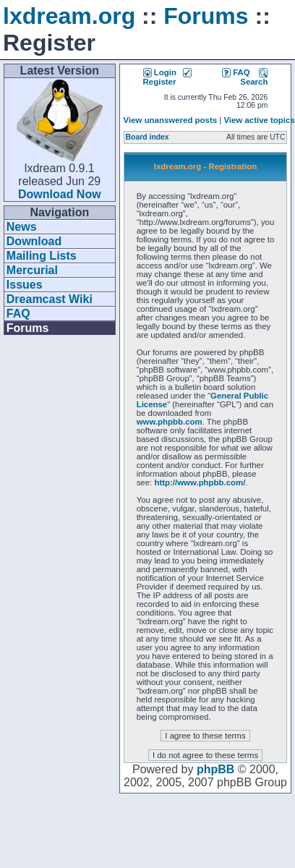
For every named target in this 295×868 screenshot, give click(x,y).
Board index (147, 137)
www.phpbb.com (170, 422)
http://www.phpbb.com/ (200, 482)
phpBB (215, 769)
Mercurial (32, 270)
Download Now (60, 194)
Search (254, 77)
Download (34, 241)
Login (160, 72)
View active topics (259, 120)
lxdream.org (69, 16)
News (22, 227)
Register (168, 77)
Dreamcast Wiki (50, 299)
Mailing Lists (42, 256)
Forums (206, 16)
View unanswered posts (170, 120)
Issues (25, 285)
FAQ (18, 314)
